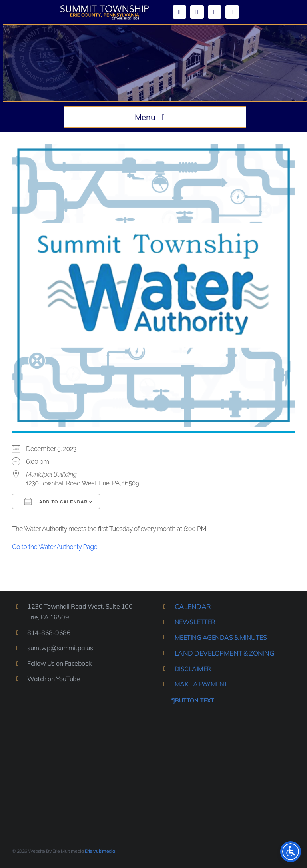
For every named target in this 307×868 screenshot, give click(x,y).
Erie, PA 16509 (48, 617)
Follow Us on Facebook (59, 663)
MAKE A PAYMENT (201, 684)
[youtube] (197, 12)
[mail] (215, 12)
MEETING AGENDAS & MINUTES (221, 637)
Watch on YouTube (54, 679)
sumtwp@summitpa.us (60, 648)
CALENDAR (193, 606)
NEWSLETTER (195, 622)
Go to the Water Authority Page (55, 547)
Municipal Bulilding (51, 474)
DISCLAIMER (193, 669)
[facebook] (179, 12)
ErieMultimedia (100, 851)
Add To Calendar (56, 501)
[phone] (232, 12)
